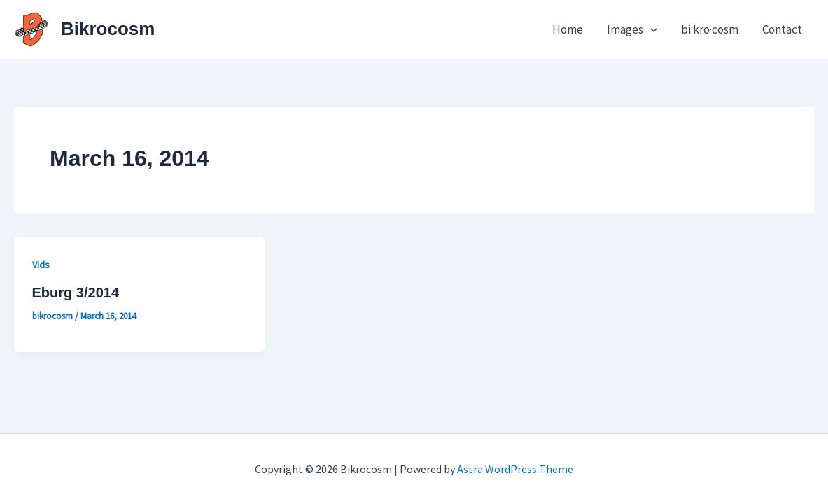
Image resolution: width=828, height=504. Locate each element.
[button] (650, 29)
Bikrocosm (108, 29)
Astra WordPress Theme (515, 469)
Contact (782, 29)
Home (568, 29)
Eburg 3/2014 (76, 293)
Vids (41, 265)
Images (632, 29)
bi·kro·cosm (710, 29)
